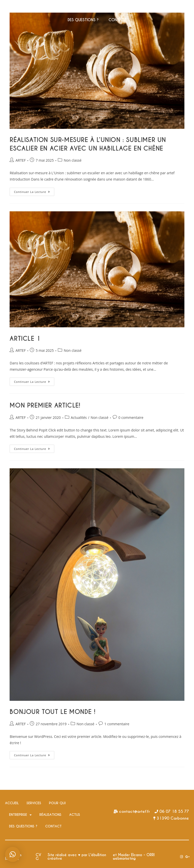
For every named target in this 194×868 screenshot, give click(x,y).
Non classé (72, 160)
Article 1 (25, 339)
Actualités (79, 417)
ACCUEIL (25, 8)
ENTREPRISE (108, 8)
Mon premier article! (45, 405)
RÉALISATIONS (142, 8)
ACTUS (170, 8)
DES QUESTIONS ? (83, 20)
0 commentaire (131, 417)
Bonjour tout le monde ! (52, 712)
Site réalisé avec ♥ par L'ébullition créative (77, 857)
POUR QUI (77, 8)
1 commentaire (117, 724)
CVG (38, 857)
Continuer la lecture (34, 191)
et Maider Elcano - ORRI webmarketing (134, 857)
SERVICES (51, 8)
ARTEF (20, 160)
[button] (13, 854)
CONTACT (118, 20)
